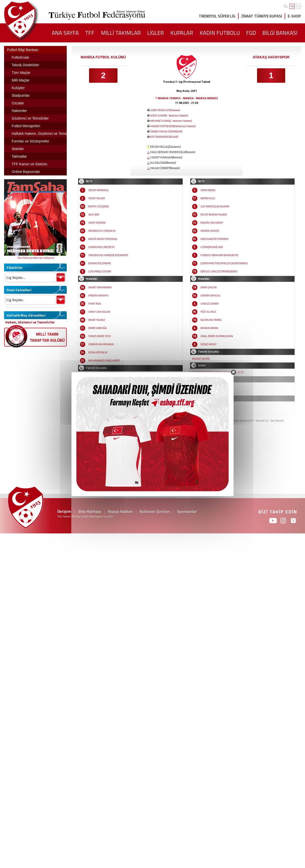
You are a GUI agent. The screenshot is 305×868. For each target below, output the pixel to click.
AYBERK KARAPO (98, 296)
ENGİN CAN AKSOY (212, 223)
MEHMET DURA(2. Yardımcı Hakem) (171, 121)
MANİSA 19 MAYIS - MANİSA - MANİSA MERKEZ (188, 98)
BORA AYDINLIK (98, 352)
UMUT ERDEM (97, 223)
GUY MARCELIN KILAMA (215, 206)
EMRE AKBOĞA (98, 328)
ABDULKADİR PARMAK (214, 239)
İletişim (64, 511)
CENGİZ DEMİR (210, 304)
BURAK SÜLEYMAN (100, 263)
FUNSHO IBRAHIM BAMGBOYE (219, 255)
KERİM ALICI (208, 198)
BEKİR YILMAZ (97, 320)
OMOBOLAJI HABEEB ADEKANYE (108, 255)
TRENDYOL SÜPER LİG (217, 16)
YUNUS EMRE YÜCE (100, 336)
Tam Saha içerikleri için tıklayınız (36, 258)
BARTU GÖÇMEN (99, 206)
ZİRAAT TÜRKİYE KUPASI (262, 16)
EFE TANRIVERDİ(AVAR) (164, 137)
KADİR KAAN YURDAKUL (103, 239)
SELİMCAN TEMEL (211, 320)
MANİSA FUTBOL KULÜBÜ (103, 57)
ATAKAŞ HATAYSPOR (271, 57)
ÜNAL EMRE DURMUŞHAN (217, 336)
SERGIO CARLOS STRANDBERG (219, 271)
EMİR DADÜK (209, 287)
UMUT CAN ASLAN (99, 312)
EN (299, 6)
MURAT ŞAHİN (201, 359)
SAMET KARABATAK (100, 287)
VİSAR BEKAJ (208, 190)
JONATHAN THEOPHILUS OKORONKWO (224, 263)
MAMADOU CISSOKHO (102, 231)
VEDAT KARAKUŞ (98, 190)
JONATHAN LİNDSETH (101, 247)
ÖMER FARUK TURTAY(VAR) (166, 132)
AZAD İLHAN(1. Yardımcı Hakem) (169, 116)
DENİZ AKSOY (208, 344)
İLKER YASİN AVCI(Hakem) (165, 110)
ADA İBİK (94, 215)
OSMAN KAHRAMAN (101, 344)
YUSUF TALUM (97, 198)
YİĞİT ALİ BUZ (208, 312)
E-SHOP (294, 16)
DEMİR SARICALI (210, 296)
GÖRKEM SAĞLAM (212, 247)
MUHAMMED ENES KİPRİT (104, 361)
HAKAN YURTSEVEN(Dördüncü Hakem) (173, 126)
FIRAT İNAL (95, 304)
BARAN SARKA (209, 328)
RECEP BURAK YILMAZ (214, 215)
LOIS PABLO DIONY (100, 271)
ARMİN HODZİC (210, 231)
